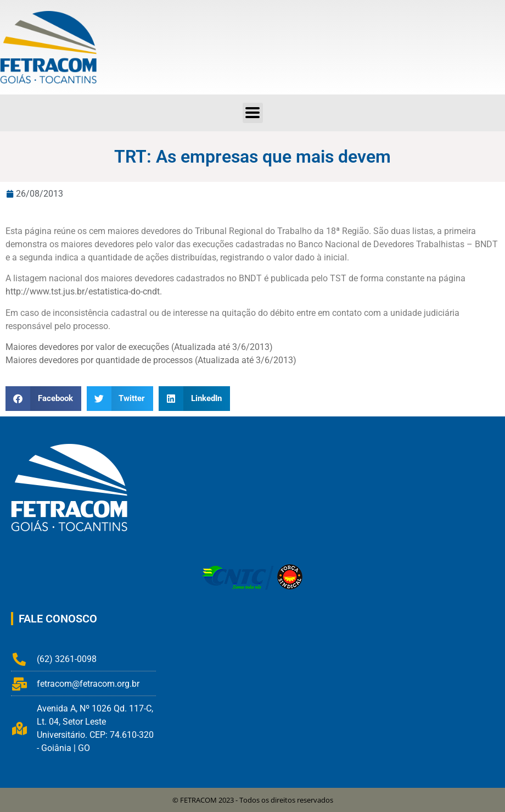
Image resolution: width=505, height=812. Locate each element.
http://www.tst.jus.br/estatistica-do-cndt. (84, 291)
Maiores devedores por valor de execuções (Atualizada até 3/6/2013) (139, 347)
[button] (253, 113)
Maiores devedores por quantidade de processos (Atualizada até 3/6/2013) (151, 360)
